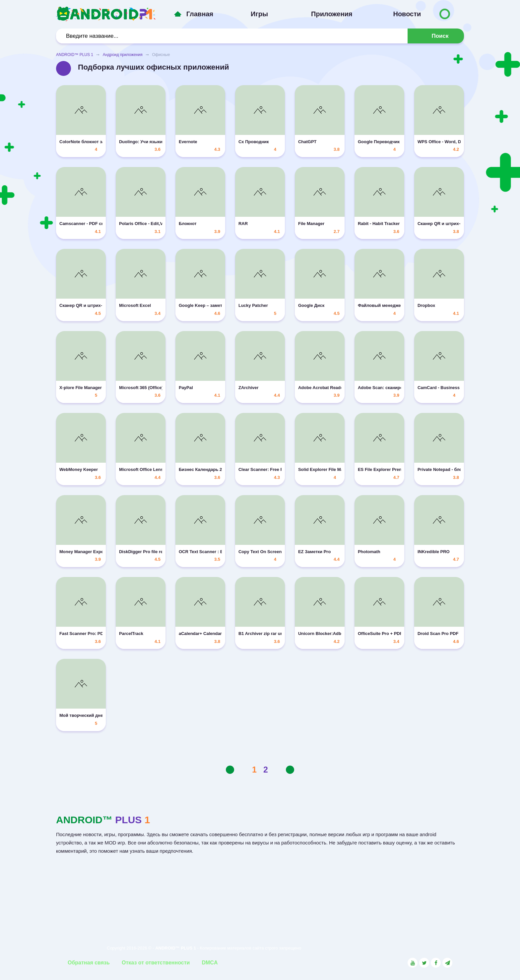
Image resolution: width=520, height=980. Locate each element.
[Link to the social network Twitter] (424, 963)
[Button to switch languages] (445, 14)
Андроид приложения (123, 55)
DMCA (210, 963)
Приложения (332, 14)
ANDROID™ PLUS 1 (75, 55)
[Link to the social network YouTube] (413, 963)
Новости (407, 14)
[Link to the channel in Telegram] (447, 963)
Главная (200, 14)
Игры (259, 14)
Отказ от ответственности (156, 963)
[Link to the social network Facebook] (436, 963)
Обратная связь (89, 963)
